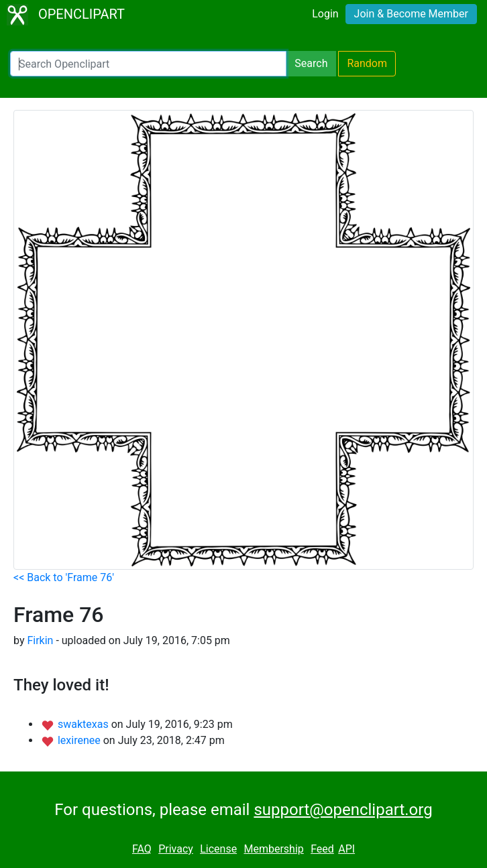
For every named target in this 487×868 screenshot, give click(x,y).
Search (311, 63)
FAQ (142, 849)
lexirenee (80, 740)
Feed (322, 849)
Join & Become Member (411, 14)
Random (367, 63)
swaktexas (85, 724)
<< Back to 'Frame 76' (64, 577)
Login (325, 14)
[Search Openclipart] (148, 64)
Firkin (40, 640)
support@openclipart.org (343, 810)
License (218, 849)
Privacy (176, 849)
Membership (273, 849)
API (346, 849)
